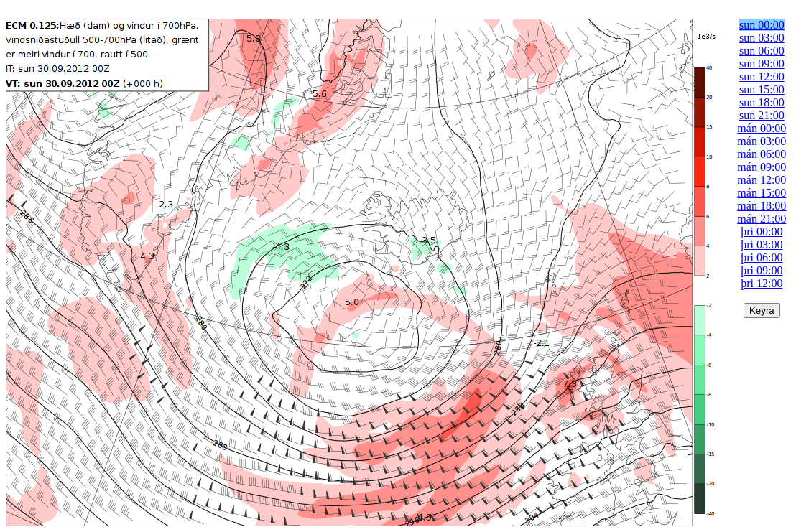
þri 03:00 (762, 244)
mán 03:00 (762, 141)
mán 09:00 (762, 167)
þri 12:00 (762, 283)
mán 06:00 (762, 154)
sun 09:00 (762, 64)
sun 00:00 (762, 25)
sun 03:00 (762, 38)
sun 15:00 (762, 89)
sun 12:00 (762, 76)
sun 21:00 (762, 115)
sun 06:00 (762, 51)
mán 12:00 (762, 180)
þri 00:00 (762, 232)
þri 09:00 (762, 270)
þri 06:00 (762, 257)
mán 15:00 (762, 193)
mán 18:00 (762, 206)
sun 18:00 (762, 102)
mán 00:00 (762, 128)
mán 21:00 (762, 219)
